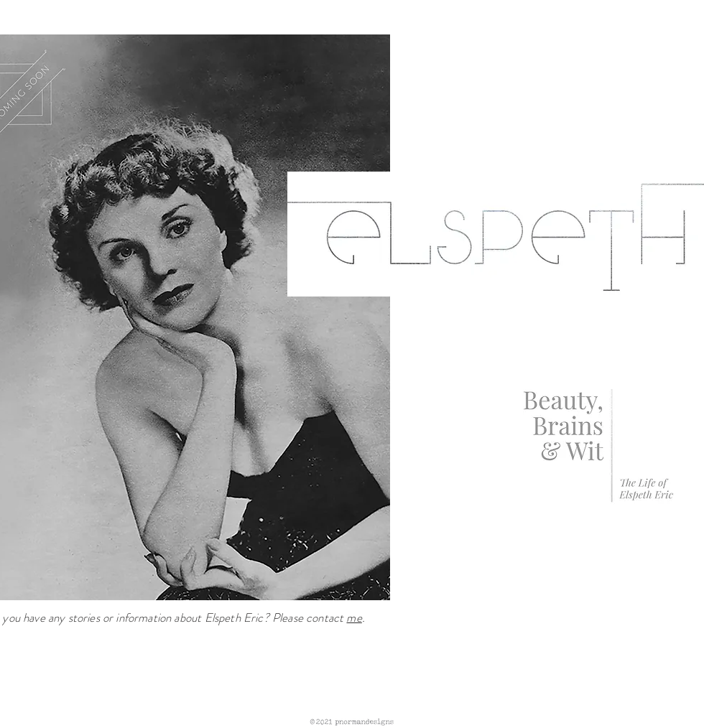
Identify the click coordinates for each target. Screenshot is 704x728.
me (354, 617)
